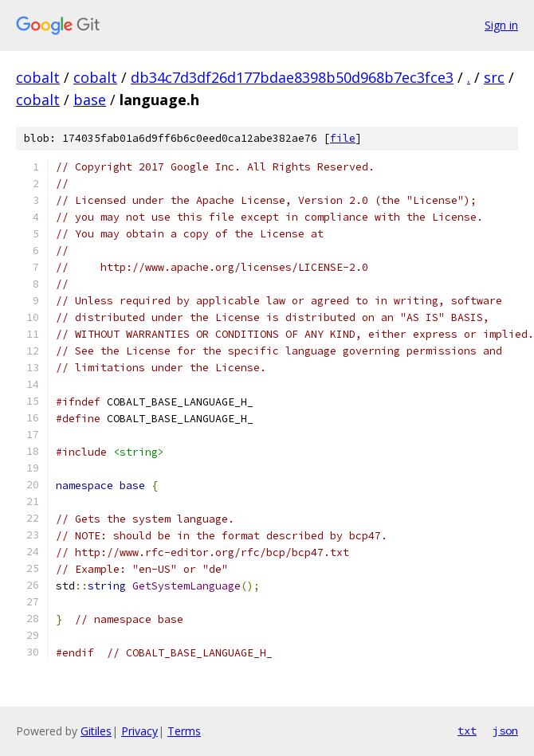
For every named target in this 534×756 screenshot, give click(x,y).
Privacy (139, 731)
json (505, 731)
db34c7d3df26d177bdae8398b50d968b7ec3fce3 (292, 77)
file (343, 138)
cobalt (38, 77)
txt (467, 731)
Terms (184, 731)
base (90, 100)
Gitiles (96, 731)
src (494, 77)
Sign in (501, 25)
